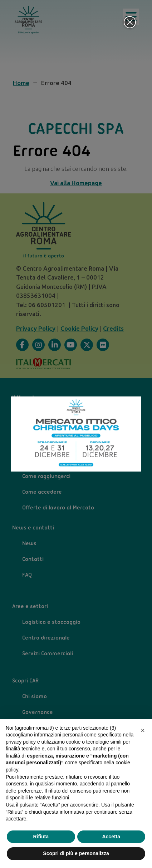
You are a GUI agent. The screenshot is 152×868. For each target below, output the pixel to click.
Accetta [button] (111, 837)
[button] (143, 730)
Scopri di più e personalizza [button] (76, 853)
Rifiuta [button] (41, 837)
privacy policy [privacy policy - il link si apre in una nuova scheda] (21, 742)
